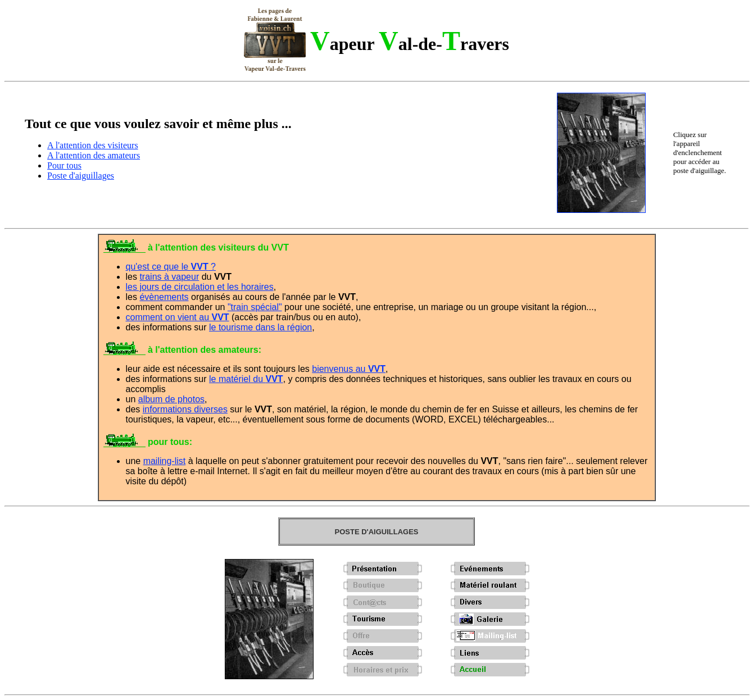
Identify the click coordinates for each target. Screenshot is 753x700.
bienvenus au (349, 369)
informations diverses (185, 409)
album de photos (171, 399)
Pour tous (64, 165)
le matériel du (246, 379)
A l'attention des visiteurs (93, 145)
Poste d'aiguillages (81, 176)
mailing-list (165, 461)
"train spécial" (255, 307)
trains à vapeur (169, 277)
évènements (164, 297)
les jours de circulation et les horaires (200, 287)
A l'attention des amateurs (94, 155)
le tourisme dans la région (260, 327)
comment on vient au (178, 317)
